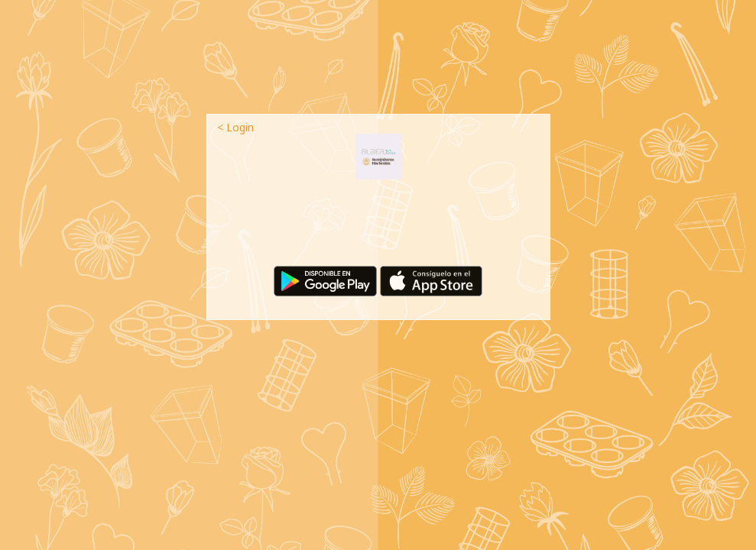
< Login (235, 127)
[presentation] (378, 228)
